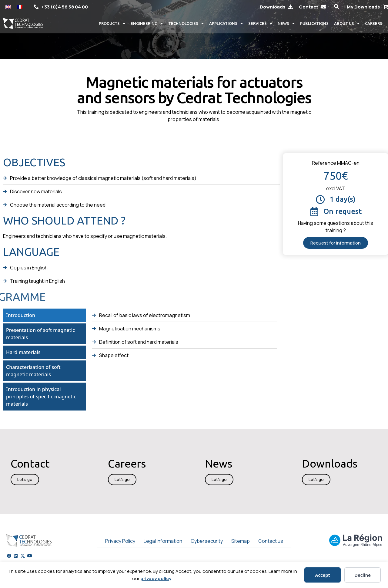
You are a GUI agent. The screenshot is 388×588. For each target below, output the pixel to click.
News (286, 24)
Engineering (147, 24)
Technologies (186, 24)
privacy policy (156, 578)
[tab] (45, 315)
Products (112, 24)
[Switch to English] (8, 7)
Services (260, 24)
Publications (314, 23)
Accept (322, 575)
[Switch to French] (20, 7)
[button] (336, 7)
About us (347, 24)
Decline (363, 575)
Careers (374, 23)
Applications (226, 24)
